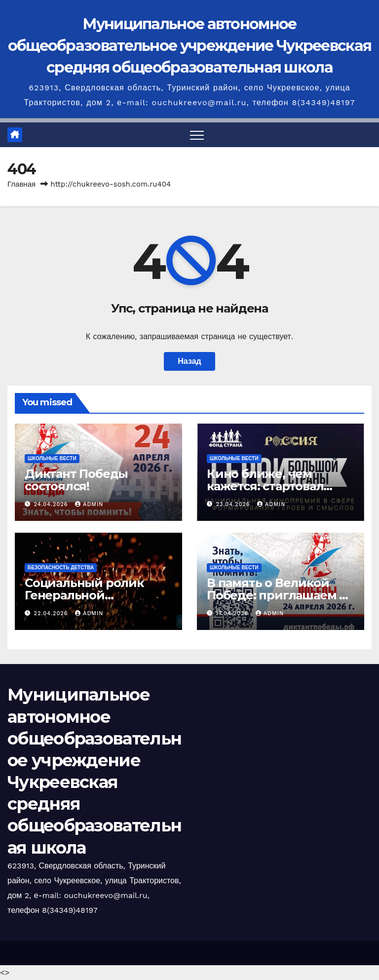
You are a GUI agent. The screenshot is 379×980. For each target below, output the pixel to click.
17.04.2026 (233, 613)
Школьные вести (52, 458)
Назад (189, 361)
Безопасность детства (61, 568)
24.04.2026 (52, 504)
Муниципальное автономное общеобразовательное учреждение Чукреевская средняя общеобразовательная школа (190, 46)
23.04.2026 (234, 504)
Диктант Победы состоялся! (76, 480)
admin (89, 504)
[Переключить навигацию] (197, 135)
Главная (21, 184)
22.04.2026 (52, 613)
